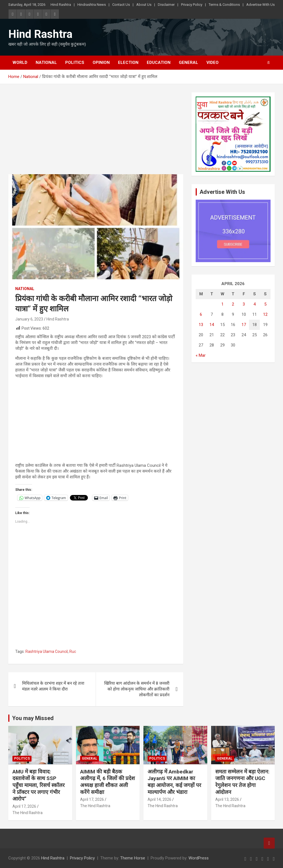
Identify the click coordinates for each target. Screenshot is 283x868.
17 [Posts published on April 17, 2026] (244, 325)
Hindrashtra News (92, 5)
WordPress (199, 858)
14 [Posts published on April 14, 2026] (212, 325)
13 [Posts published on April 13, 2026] (201, 325)
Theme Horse (133, 858)
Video (213, 62)
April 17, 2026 (24, 806)
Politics (75, 62)
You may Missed (33, 718)
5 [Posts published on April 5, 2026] (265, 304)
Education (159, 62)
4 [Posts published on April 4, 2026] (255, 304)
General (188, 62)
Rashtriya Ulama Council (47, 651)
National (46, 62)
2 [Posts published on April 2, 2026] (233, 304)
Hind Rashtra (61, 5)
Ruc (73, 651)
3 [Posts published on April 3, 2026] (244, 304)
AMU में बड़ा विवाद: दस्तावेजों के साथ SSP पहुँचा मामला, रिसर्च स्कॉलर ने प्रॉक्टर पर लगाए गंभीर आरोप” (39, 785)
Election (128, 62)
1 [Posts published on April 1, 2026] (222, 304)
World (20, 62)
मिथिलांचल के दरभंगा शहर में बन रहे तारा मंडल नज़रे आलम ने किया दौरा (53, 686)
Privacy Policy (192, 5)
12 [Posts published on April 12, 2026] (265, 314)
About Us (144, 5)
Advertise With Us (260, 5)
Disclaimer (166, 5)
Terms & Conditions (224, 5)
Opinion (101, 62)
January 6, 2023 (29, 319)
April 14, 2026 (159, 799)
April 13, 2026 (227, 799)
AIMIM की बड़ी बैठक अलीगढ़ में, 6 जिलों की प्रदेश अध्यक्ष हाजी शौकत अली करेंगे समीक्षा (108, 782)
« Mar (201, 355)
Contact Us (121, 5)
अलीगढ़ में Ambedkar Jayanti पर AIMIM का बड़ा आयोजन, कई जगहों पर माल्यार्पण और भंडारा (174, 782)
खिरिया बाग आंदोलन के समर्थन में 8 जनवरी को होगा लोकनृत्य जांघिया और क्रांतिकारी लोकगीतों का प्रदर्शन (137, 689)
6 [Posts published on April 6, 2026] (201, 314)
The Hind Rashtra (27, 813)
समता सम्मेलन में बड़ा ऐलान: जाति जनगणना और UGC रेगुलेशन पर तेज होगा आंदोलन (242, 782)
